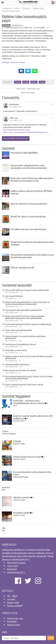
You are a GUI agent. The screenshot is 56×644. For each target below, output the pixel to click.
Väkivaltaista (23, 497)
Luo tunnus (11, 599)
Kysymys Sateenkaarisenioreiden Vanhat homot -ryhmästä (24, 384)
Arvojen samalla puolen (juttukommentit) (18, 330)
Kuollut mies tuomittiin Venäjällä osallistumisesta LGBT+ (33, 417)
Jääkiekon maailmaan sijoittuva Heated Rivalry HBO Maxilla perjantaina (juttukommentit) (29, 357)
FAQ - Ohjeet (12, 596)
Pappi (42, 82)
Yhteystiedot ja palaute (16, 563)
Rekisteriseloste (14, 625)
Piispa (26, 82)
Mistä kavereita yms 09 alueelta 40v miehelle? (21, 370)
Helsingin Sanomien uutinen (14, 62)
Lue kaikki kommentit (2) (16, 138)
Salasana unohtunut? (15, 606)
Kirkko (34, 82)
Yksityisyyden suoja (15, 618)
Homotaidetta (23, 513)
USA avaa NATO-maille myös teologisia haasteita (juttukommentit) (27, 290)
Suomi (18, 82)
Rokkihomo (14, 104)
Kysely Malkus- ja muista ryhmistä (16, 350)
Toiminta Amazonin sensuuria (29, 457)
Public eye (14, 118)
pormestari (6, 487)
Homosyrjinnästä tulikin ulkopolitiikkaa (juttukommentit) (23, 310)
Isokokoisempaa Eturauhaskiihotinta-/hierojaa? (21, 344)
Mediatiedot (12, 569)
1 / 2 (51, 104)
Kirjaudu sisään (13, 602)
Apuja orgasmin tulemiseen (14, 296)
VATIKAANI (17, 441)
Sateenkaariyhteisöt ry (16, 572)
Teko (4, 528)
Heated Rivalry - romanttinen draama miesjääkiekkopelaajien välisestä (31, 402)
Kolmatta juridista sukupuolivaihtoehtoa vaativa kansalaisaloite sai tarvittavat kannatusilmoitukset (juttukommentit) (27, 303)
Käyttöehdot (12, 621)
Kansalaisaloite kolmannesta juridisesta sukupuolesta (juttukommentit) (28, 324)
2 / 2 (51, 118)
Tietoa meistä (12, 566)
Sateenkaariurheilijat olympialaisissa (17, 364)
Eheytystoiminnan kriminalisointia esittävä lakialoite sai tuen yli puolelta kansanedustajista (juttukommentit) (29, 377)
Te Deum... (6, 431)
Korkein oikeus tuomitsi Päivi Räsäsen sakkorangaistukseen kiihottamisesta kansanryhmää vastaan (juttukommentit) (25, 317)
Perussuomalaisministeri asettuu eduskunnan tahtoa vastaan (32, 473)
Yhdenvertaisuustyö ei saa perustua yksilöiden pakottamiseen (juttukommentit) (25, 337)
